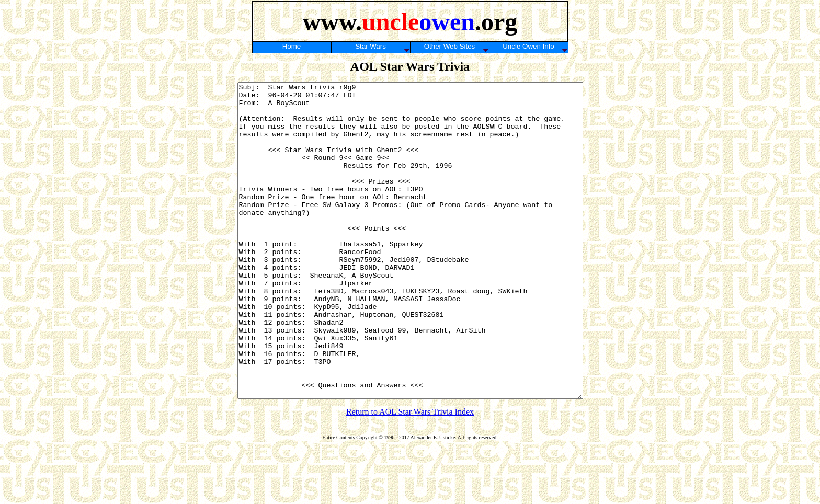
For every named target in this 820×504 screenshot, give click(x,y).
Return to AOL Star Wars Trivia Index (410, 474)
